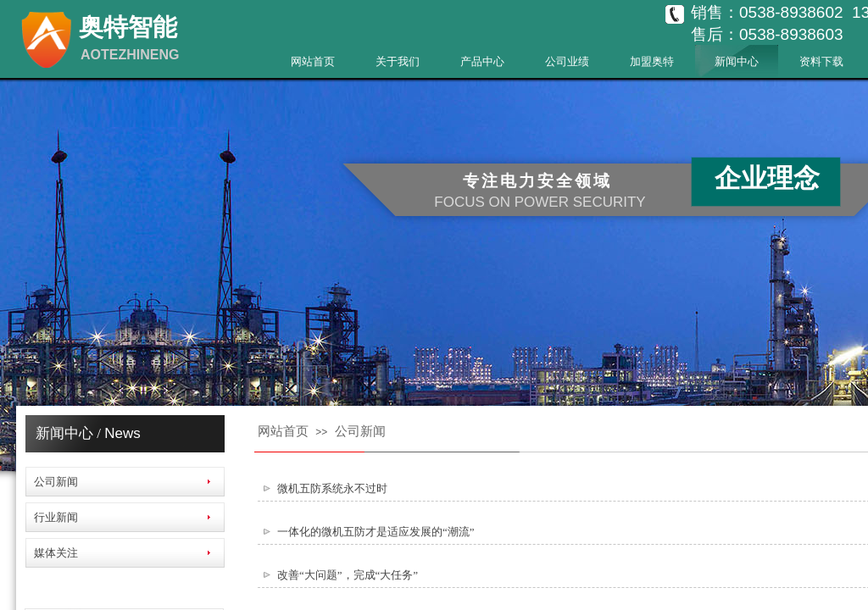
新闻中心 (737, 61)
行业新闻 (56, 517)
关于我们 (398, 61)
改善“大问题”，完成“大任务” (348, 575)
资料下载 (821, 61)
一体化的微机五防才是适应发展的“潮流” (376, 532)
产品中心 (482, 61)
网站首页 (313, 61)
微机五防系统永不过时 (332, 488)
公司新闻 (360, 431)
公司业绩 (567, 61)
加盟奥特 (652, 61)
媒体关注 (56, 553)
